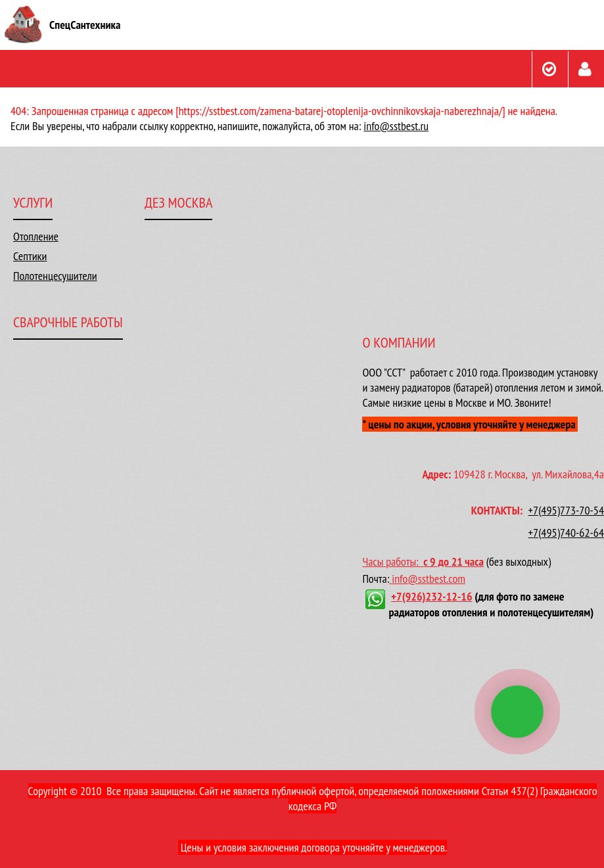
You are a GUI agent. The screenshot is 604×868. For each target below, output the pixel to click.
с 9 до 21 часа (453, 561)
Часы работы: (393, 561)
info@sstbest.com (429, 579)
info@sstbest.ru (396, 126)
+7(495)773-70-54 (566, 510)
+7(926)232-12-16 (431, 596)
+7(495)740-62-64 (566, 533)
